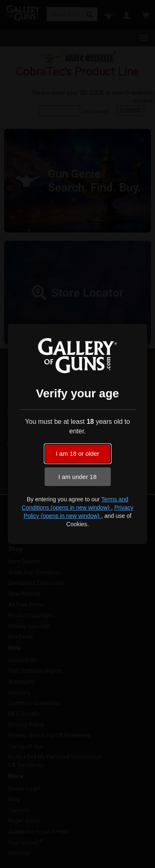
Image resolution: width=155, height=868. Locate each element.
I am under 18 (77, 477)
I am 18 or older (77, 453)
